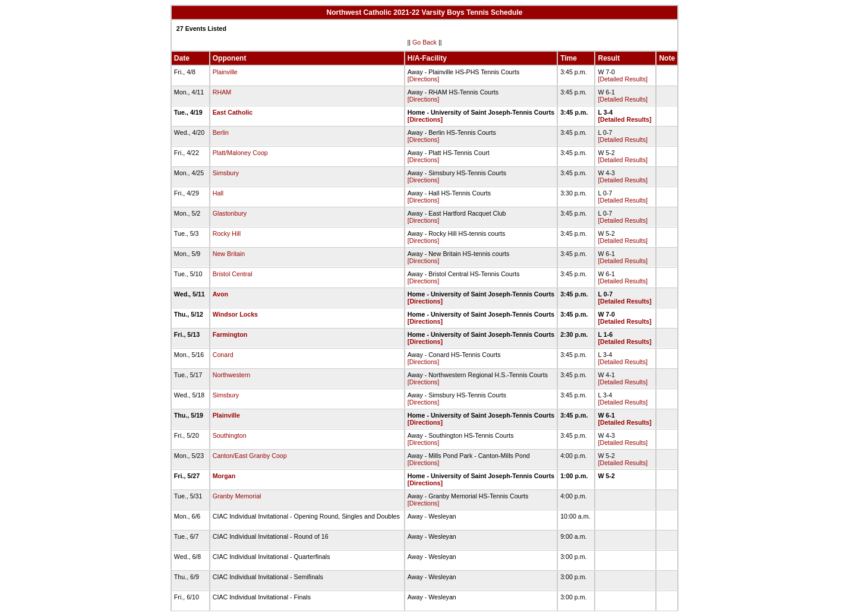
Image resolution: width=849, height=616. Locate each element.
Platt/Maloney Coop (240, 153)
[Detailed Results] (623, 79)
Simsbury (226, 173)
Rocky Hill (227, 233)
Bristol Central (233, 274)
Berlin (221, 132)
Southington (230, 435)
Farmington (230, 334)
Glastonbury (230, 213)
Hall (218, 193)
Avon (220, 294)
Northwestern (231, 375)
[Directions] (423, 79)
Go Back (424, 42)
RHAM (222, 92)
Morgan (224, 476)
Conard (223, 355)
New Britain (229, 254)
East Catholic (233, 112)
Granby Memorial (237, 496)
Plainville (225, 72)
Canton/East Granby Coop (250, 456)
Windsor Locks (235, 314)
